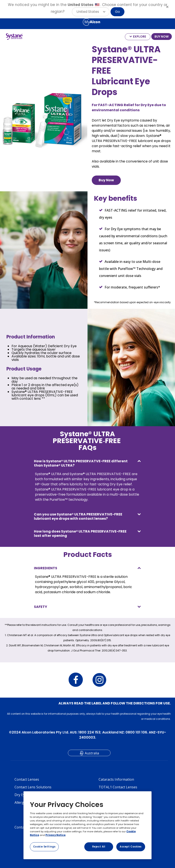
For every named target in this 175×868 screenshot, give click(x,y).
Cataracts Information (116, 779)
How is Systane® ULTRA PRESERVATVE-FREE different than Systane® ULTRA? (81, 463)
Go (117, 12)
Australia (92, 753)
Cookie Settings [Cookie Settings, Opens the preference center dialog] (44, 847)
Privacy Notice (55, 835)
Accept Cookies (131, 847)
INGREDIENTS (46, 568)
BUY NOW (162, 37)
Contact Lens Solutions (33, 787)
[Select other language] (4, 22)
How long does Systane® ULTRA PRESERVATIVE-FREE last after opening (80, 534)
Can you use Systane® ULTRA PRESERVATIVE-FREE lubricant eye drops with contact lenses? (78, 516)
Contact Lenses (27, 779)
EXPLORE (139, 37)
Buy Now (106, 180)
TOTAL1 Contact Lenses (118, 787)
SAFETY (41, 607)
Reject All (99, 847)
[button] (91, 12)
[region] (87, 825)
